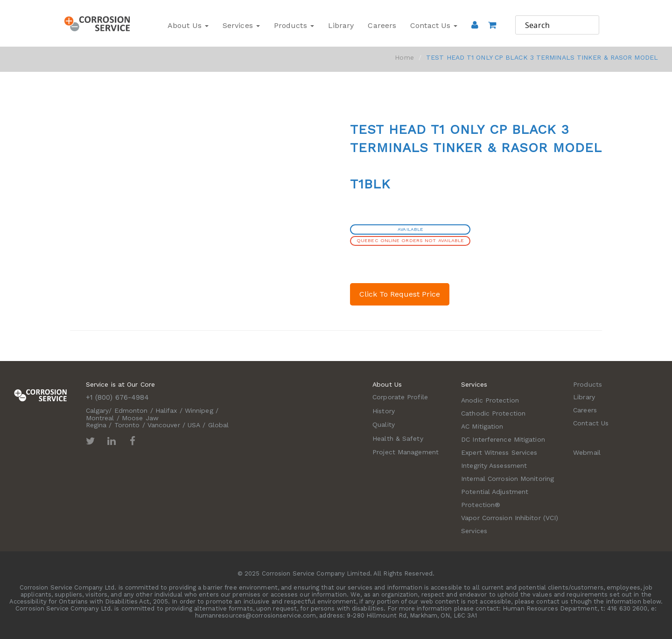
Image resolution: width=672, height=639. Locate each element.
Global (219, 425)
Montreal (100, 418)
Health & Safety (398, 438)
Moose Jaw (140, 418)
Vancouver (164, 425)
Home (404, 57)
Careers (382, 25)
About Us (188, 25)
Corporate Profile (400, 397)
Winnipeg (199, 410)
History (384, 411)
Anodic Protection (490, 400)
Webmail (587, 452)
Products (294, 25)
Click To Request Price (400, 294)
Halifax (166, 410)
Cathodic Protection (493, 413)
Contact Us (434, 25)
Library (341, 25)
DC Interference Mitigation (503, 439)
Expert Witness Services (499, 452)
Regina (96, 425)
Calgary (98, 410)
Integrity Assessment (494, 465)
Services (241, 25)
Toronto (127, 425)
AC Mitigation (482, 426)
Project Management (406, 452)
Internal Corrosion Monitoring (507, 479)
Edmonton (131, 410)
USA (194, 425)
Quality (384, 424)
